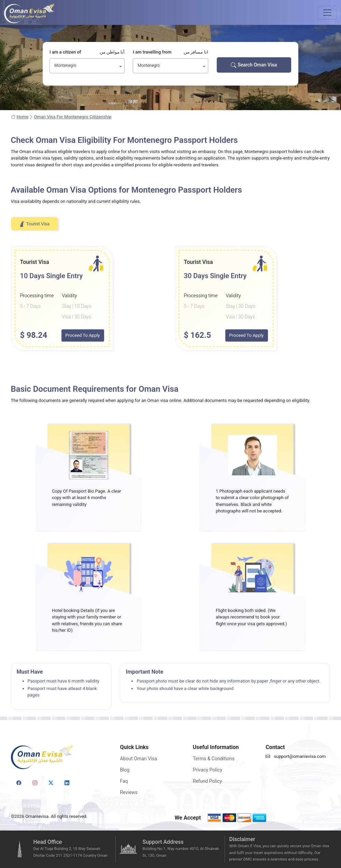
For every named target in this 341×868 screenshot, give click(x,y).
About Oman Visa (138, 759)
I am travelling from (170, 52)
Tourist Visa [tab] (34, 224)
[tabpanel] (171, 298)
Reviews (129, 792)
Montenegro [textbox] (65, 65)
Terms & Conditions (214, 759)
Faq (124, 781)
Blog (125, 770)
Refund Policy (207, 781)
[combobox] (87, 66)
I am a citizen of (87, 52)
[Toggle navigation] (327, 13)
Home (20, 117)
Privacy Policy (208, 770)
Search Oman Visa (254, 65)
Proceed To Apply (83, 335)
